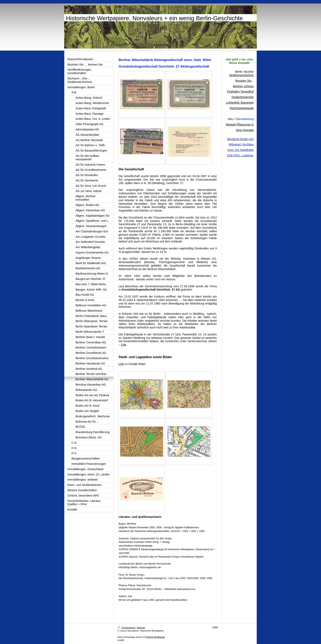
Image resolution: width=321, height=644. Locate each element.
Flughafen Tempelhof (240, 92)
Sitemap (141, 628)
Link (124, 345)
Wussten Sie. (244, 81)
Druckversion (127, 628)
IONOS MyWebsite (155, 637)
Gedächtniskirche (243, 97)
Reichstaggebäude (242, 108)
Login (215, 627)
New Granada (245, 130)
